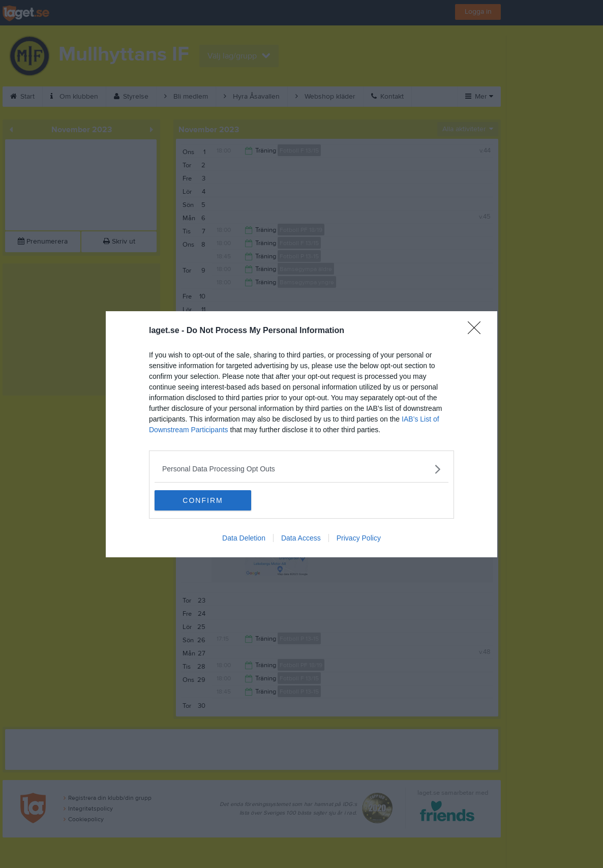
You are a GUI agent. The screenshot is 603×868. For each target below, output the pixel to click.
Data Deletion (244, 538)
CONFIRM (203, 500)
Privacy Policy (359, 538)
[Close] (477, 331)
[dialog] (301, 434)
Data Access (301, 538)
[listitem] (301, 469)
